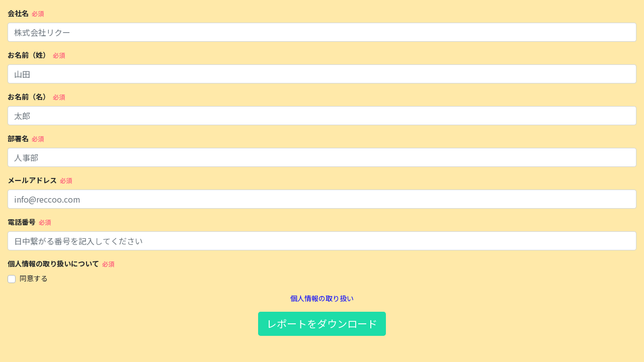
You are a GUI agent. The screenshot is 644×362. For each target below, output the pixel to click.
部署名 (18, 138)
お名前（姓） (29, 55)
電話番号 (22, 222)
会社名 (18, 13)
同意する (34, 278)
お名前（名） (29, 97)
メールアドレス (32, 180)
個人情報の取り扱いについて (53, 263)
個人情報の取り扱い (322, 298)
